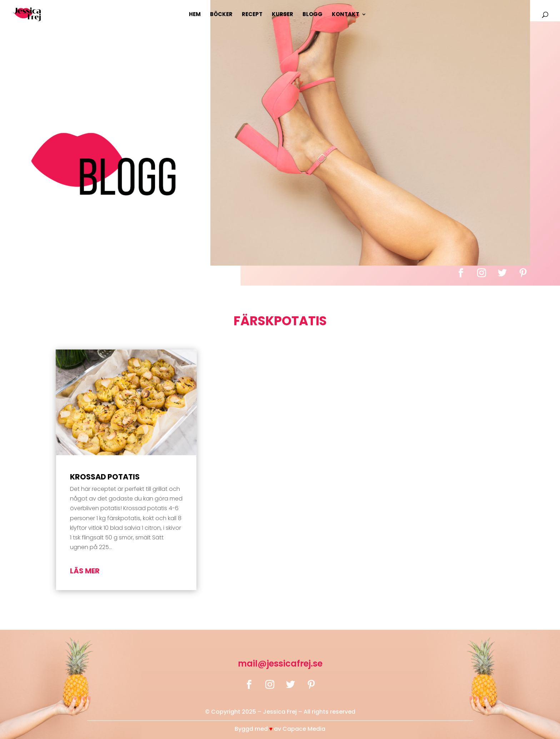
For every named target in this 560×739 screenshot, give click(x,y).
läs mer (85, 571)
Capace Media (304, 729)
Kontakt (346, 15)
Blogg (312, 15)
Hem (195, 15)
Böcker (221, 15)
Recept (252, 15)
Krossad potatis (105, 477)
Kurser (282, 15)
